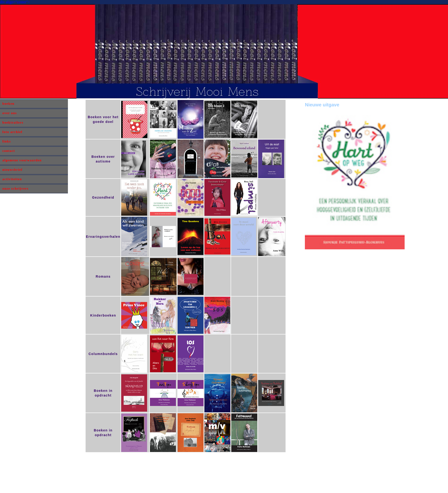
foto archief (12, 132)
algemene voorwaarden (22, 160)
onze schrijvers (15, 189)
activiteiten (12, 179)
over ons (10, 113)
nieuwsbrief (12, 170)
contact (9, 151)
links (7, 141)
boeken (8, 104)
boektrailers (13, 123)
